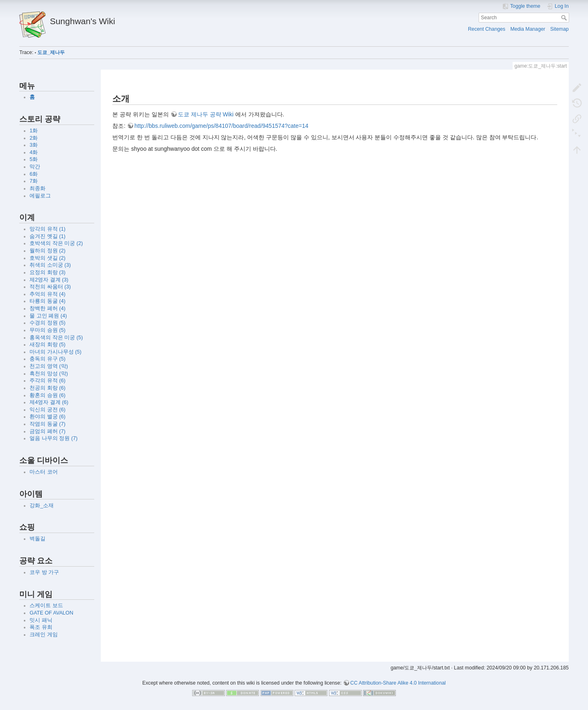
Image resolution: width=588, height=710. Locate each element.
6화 (34, 174)
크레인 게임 (44, 635)
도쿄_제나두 (51, 52)
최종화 (37, 188)
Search (565, 18)
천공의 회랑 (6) (47, 388)
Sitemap (560, 29)
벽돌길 (37, 539)
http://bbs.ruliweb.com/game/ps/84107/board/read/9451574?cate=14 (221, 126)
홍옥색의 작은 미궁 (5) (56, 338)
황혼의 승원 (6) (47, 395)
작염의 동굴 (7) (47, 424)
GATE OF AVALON (51, 613)
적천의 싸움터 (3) (50, 287)
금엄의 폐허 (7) (47, 431)
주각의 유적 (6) (47, 381)
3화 (34, 145)
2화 (34, 138)
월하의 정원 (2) (47, 251)
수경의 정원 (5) (47, 323)
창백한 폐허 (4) (47, 308)
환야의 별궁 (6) (47, 417)
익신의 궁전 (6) (47, 410)
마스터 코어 (44, 472)
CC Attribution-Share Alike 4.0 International (398, 683)
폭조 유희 (41, 627)
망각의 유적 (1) (47, 229)
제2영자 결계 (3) (49, 280)
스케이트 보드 (46, 606)
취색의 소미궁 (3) (50, 265)
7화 (34, 181)
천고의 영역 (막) (49, 366)
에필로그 (40, 196)
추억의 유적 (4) (47, 294)
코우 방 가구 (44, 572)
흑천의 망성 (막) (49, 374)
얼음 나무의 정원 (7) (53, 438)
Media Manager (528, 29)
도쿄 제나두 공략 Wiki (206, 114)
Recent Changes (487, 29)
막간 (35, 167)
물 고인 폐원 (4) (48, 316)
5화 (34, 159)
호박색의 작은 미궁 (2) (56, 243)
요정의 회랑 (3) (47, 272)
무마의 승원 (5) (47, 330)
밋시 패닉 (41, 620)
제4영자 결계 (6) (49, 402)
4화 (34, 152)
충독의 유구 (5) (47, 359)
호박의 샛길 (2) (47, 258)
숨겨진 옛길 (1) (47, 236)
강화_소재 (42, 506)
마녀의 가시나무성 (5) (55, 352)
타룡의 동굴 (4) (47, 301)
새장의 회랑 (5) (47, 345)
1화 (34, 131)
